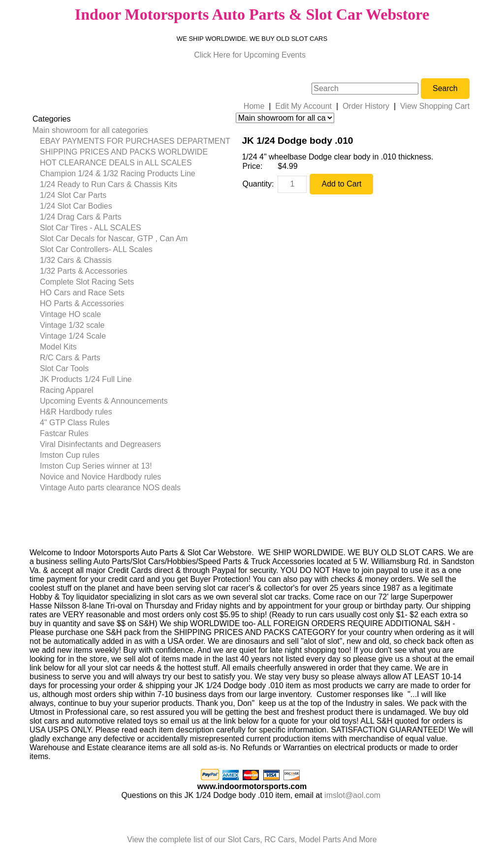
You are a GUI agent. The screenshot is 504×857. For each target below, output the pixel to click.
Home (254, 106)
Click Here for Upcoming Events (250, 55)
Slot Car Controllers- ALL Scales (96, 249)
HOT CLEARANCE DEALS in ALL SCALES (116, 163)
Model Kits (58, 347)
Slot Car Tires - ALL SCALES (91, 228)
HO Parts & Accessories (82, 303)
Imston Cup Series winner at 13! (96, 466)
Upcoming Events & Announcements (104, 401)
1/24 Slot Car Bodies (76, 206)
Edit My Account (303, 106)
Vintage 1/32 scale (72, 325)
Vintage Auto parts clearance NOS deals (110, 488)
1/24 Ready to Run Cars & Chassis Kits (109, 184)
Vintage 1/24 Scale (73, 336)
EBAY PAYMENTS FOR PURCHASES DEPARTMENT (135, 141)
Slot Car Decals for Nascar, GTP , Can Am (114, 238)
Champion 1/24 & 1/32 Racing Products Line (118, 174)
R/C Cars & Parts (70, 358)
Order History (366, 106)
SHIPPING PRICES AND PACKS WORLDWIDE (124, 152)
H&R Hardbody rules (76, 412)
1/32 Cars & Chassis (76, 260)
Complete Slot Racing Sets (87, 282)
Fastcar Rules (64, 433)
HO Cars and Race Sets (82, 293)
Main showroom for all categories (90, 130)
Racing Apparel (67, 390)
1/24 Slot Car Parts (73, 195)
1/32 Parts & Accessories (84, 271)
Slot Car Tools (64, 368)
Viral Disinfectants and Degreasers (100, 444)
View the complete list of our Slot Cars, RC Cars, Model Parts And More (252, 840)
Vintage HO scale (70, 314)
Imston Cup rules (70, 455)
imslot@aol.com (352, 795)
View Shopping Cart (435, 106)
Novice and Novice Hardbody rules (100, 477)
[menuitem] (131, 130)
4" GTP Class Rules (75, 423)
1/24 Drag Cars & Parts (80, 217)
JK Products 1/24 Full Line (86, 379)
